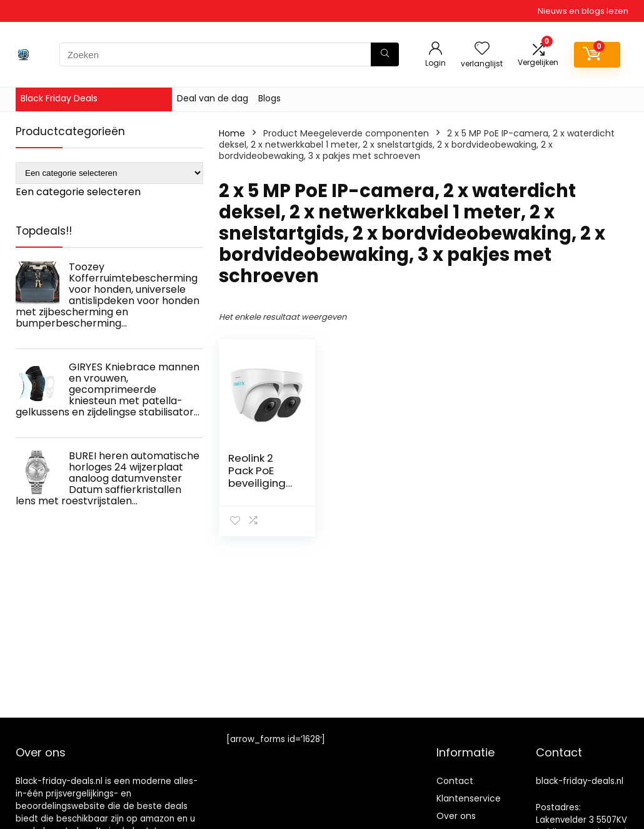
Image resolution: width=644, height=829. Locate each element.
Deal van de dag (213, 98)
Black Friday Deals (59, 98)
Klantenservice (469, 798)
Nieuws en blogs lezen (583, 11)
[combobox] (78, 192)
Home (232, 133)
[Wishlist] (482, 49)
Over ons (456, 816)
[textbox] (78, 192)
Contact (455, 781)
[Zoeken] (385, 54)
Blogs (269, 98)
